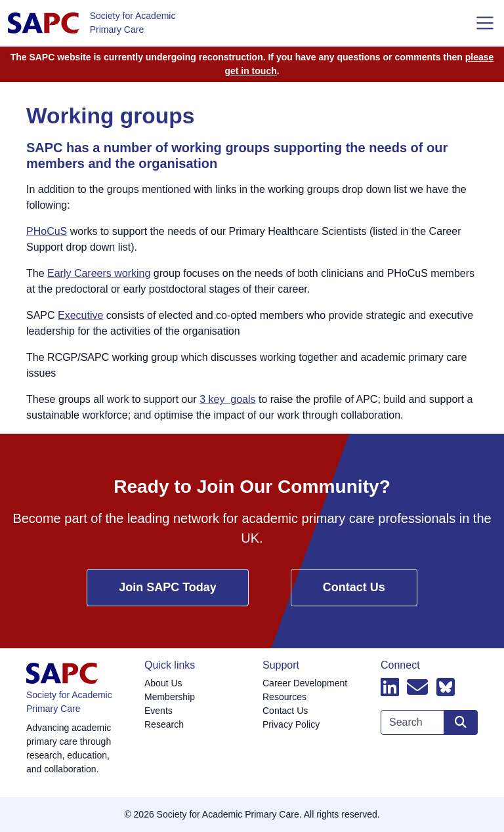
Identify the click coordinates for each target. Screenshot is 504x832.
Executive (80, 315)
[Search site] (461, 722)
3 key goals (227, 399)
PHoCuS (47, 231)
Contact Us (354, 587)
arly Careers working (103, 273)
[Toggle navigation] (485, 23)
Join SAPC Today (168, 587)
